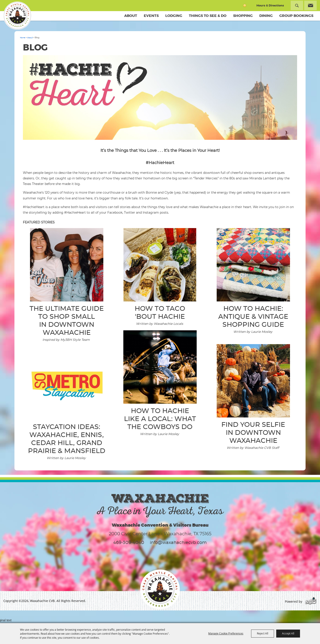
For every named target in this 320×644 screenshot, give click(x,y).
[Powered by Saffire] (311, 601)
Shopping (243, 16)
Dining (266, 16)
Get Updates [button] (310, 5)
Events (151, 16)
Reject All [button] (263, 633)
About (131, 16)
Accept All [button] (288, 633)
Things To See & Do (208, 16)
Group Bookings (296, 16)
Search (297, 5)
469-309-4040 (129, 542)
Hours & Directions (270, 5)
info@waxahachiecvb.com (178, 542)
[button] (160, 98)
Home (23, 38)
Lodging (174, 16)
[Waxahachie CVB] (17, 16)
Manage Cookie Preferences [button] (226, 633)
